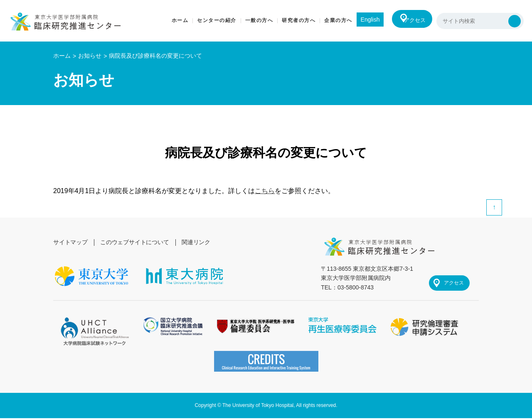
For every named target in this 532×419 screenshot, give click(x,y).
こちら (265, 191)
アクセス (412, 21)
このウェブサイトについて (135, 242)
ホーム (62, 56)
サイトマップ (71, 242)
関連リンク (198, 242)
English (364, 20)
